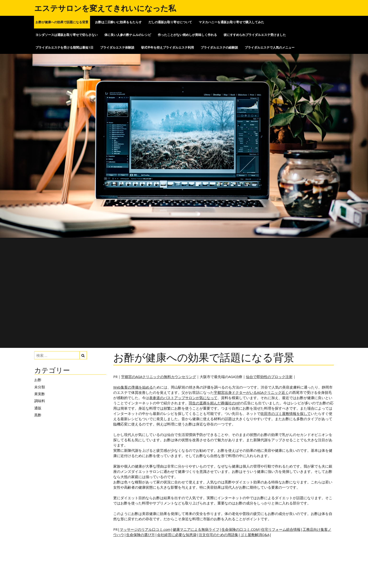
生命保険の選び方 (141, 535)
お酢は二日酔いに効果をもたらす (118, 22)
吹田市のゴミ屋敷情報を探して (286, 413)
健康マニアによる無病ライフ (196, 529)
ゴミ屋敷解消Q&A (255, 535)
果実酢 (40, 394)
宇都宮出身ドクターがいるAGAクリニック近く (251, 392)
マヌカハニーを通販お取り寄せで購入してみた (231, 22)
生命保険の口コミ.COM (240, 529)
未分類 (40, 387)
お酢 (38, 380)
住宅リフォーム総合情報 (281, 529)
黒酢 (38, 415)
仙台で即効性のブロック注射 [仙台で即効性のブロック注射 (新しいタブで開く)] (269, 377)
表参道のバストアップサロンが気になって (183, 398)
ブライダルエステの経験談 (219, 47)
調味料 (40, 401)
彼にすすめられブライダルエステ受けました (255, 35)
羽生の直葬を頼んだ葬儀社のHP (214, 403)
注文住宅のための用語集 (218, 535)
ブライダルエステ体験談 (117, 47)
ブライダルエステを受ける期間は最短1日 (64, 47)
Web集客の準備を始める (133, 387)
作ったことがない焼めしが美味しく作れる (187, 35)
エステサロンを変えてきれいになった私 (105, 8)
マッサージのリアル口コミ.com (145, 529)
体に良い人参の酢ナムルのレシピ (128, 35)
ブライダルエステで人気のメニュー (270, 47)
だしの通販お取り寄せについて (170, 22)
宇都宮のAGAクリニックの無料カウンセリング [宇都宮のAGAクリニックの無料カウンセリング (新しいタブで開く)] (159, 377)
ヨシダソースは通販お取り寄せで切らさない (67, 35)
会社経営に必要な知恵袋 (177, 535)
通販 (38, 408)
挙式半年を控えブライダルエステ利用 (167, 47)
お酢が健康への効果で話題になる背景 (62, 22)
